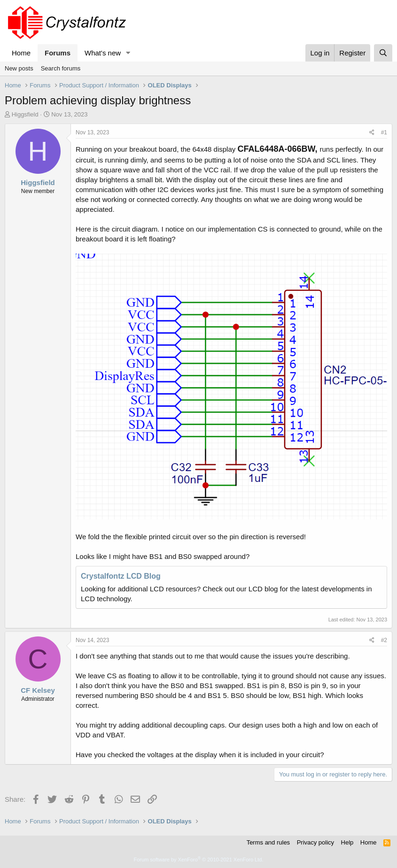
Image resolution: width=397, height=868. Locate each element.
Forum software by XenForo (199, 860)
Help (347, 842)
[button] (128, 53)
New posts (19, 68)
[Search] (383, 53)
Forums (58, 53)
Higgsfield (25, 114)
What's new (103, 53)
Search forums (61, 68)
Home (21, 53)
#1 (384, 132)
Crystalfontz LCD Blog (121, 576)
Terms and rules (268, 842)
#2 (384, 640)
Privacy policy (315, 842)
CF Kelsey (38, 690)
